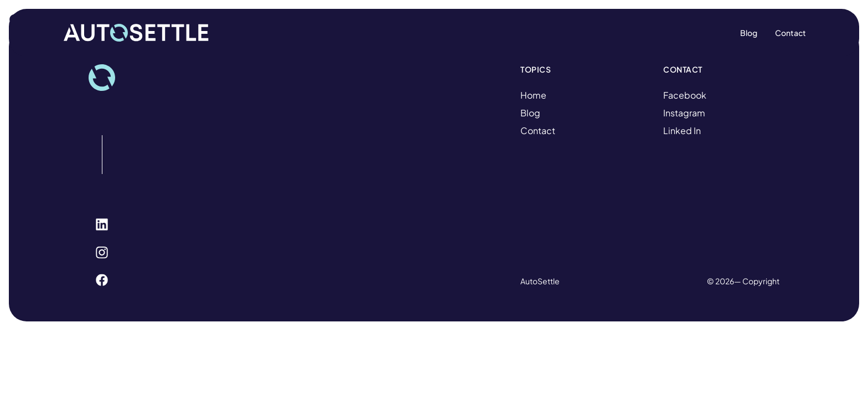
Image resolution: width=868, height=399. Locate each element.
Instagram (684, 113)
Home (533, 95)
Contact (538, 131)
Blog (530, 113)
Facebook (685, 95)
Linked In (682, 131)
